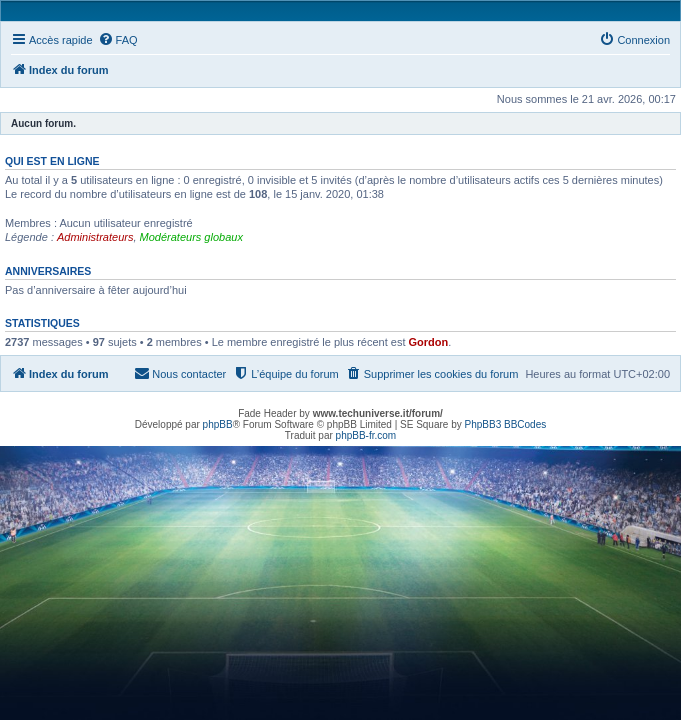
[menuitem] (118, 40)
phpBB (218, 424)
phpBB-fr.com (366, 435)
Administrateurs (95, 237)
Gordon (429, 342)
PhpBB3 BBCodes (506, 424)
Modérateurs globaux (191, 237)
